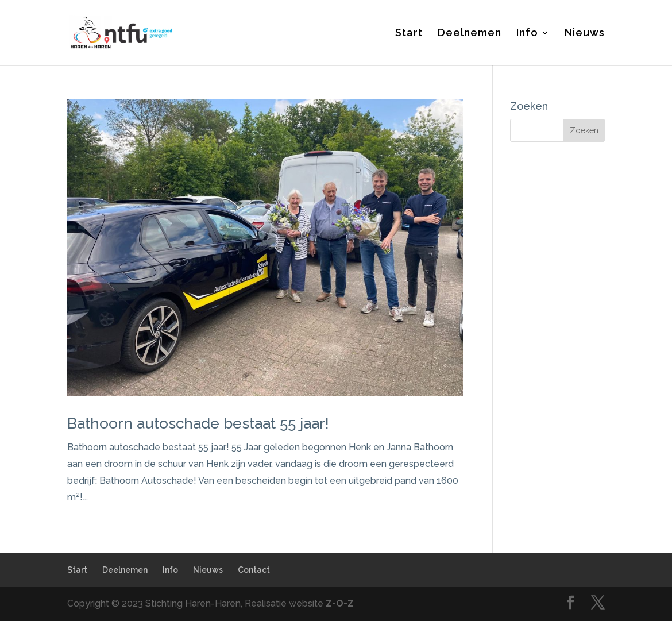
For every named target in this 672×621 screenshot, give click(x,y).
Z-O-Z (340, 603)
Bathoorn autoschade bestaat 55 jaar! (198, 423)
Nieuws (585, 34)
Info (527, 34)
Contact (254, 570)
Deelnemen (470, 34)
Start (409, 34)
